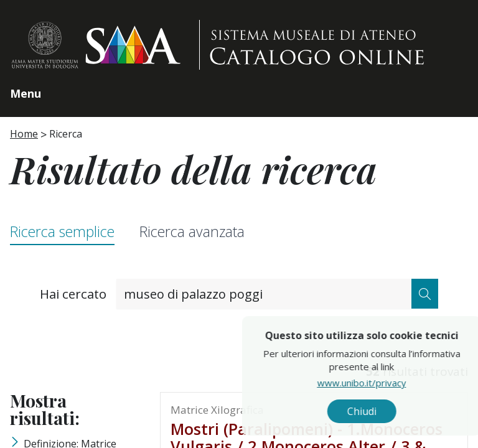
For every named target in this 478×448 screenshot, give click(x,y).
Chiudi (391, 411)
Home (24, 134)
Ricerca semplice (62, 231)
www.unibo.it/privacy (391, 383)
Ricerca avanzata (192, 231)
